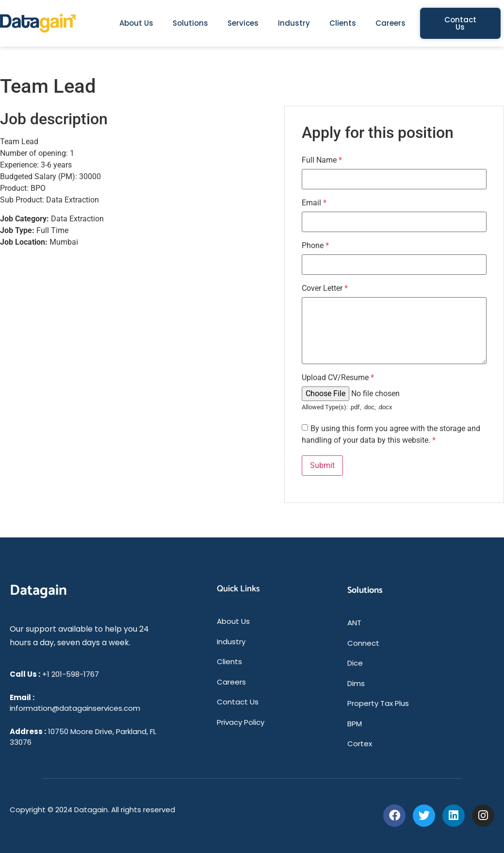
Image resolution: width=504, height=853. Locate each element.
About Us (136, 23)
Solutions (190, 23)
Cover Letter (325, 288)
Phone (315, 246)
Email (314, 203)
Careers (390, 23)
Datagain (38, 591)
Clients (343, 23)
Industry (294, 23)
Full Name (322, 160)
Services (243, 23)
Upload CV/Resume (338, 378)
